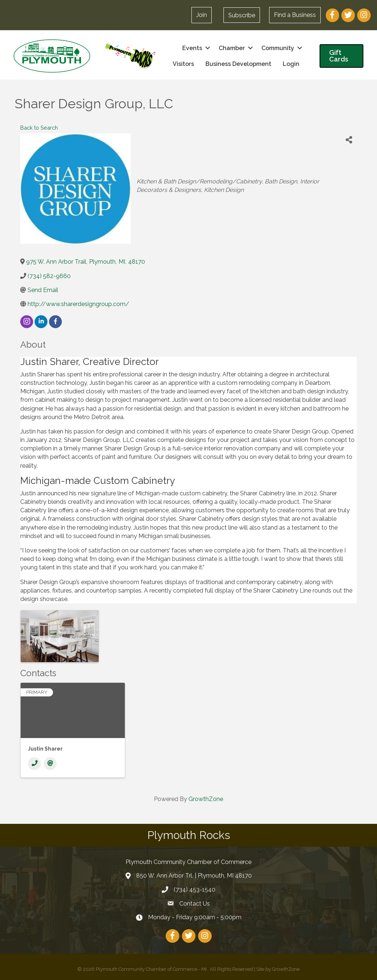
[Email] (50, 763)
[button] (241, 15)
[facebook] (55, 322)
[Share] (349, 140)
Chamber (231, 48)
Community (277, 48)
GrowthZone (206, 799)
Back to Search (39, 127)
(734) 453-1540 (195, 889)
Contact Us (195, 903)
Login (290, 64)
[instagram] (27, 322)
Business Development (238, 64)
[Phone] (34, 763)
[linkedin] (41, 322)
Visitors (183, 64)
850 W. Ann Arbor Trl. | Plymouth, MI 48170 (194, 876)
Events (191, 48)
